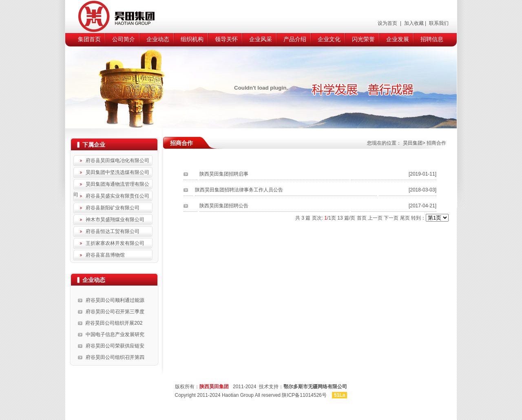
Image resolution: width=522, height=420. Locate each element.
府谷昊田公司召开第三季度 (115, 312)
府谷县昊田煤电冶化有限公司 (117, 161)
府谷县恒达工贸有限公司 (113, 231)
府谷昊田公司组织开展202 (114, 323)
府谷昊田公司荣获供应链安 (115, 346)
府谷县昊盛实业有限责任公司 (117, 196)
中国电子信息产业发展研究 (115, 334)
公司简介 (124, 39)
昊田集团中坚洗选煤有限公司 (117, 172)
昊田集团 (413, 143)
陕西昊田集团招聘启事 (224, 174)
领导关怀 (226, 39)
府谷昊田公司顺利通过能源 (115, 300)
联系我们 (438, 23)
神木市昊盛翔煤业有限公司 (115, 220)
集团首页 (89, 39)
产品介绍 (295, 39)
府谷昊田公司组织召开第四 (115, 357)
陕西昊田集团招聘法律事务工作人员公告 (239, 190)
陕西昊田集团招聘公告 (224, 206)
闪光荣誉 (363, 39)
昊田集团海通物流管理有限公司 (111, 185)
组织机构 (192, 39)
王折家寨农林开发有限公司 (115, 243)
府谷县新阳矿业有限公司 (113, 208)
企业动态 (158, 39)
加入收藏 (413, 23)
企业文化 (329, 39)
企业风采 (261, 39)
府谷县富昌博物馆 (105, 255)
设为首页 (388, 23)
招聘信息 (432, 39)
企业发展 (398, 39)
